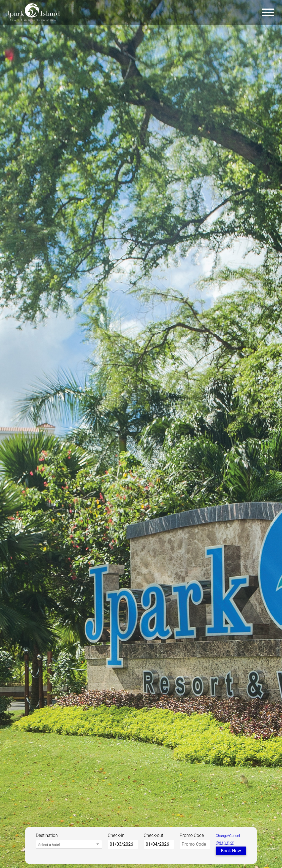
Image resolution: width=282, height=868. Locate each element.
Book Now (231, 851)
